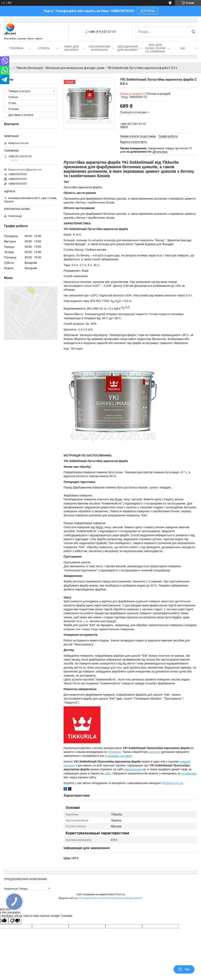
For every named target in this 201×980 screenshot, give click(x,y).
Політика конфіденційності (127, 898)
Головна (16, 48)
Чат (184, 969)
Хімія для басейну (71, 48)
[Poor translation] (15, 921)
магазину (154, 752)
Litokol (44, 48)
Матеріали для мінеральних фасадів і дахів (75, 68)
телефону (114, 752)
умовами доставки (119, 756)
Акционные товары (16, 889)
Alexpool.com (133, 769)
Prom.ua (120, 894)
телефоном (189, 773)
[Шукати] (193, 32)
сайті (108, 773)
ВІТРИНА (147, 11)
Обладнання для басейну (128, 48)
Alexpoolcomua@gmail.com (25, 170)
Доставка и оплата (21, 115)
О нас (12, 103)
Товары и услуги (19, 91)
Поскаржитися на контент (94, 898)
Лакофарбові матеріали (99, 48)
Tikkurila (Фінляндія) (29, 68)
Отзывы (14, 109)
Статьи (13, 97)
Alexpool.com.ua (172, 783)
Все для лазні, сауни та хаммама (155, 48)
